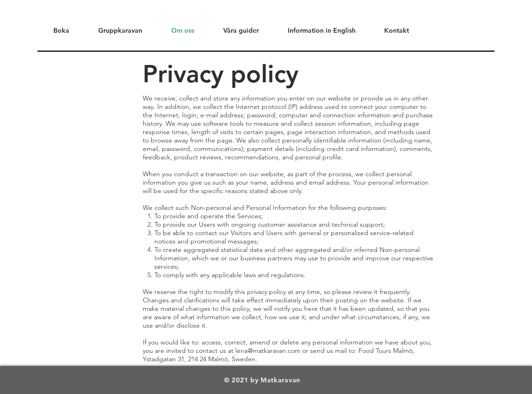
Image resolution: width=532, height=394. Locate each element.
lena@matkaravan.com (268, 351)
